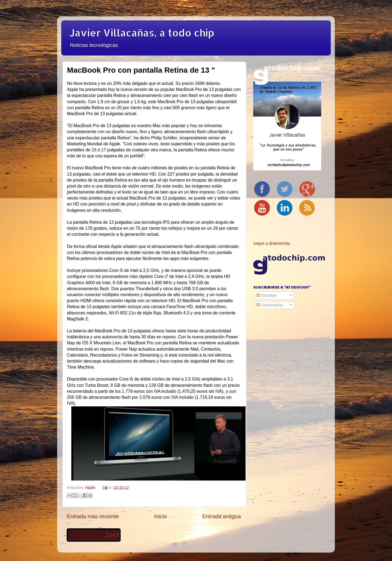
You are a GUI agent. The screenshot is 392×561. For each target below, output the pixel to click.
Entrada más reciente (93, 516)
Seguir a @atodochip (272, 243)
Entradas (267, 295)
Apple (90, 488)
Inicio (160, 516)
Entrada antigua (222, 516)
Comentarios (270, 305)
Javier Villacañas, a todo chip (142, 33)
